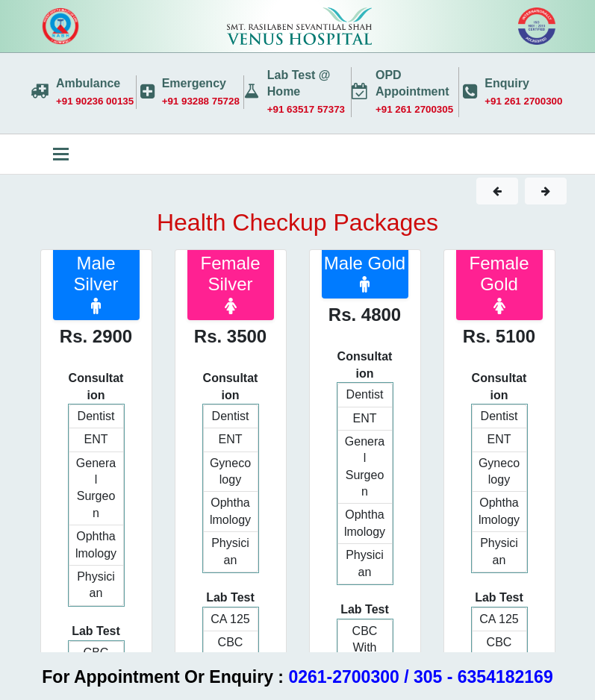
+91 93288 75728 (201, 101)
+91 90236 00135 (95, 101)
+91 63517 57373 (306, 109)
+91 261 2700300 (523, 101)
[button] (497, 191)
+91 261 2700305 (414, 109)
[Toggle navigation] (61, 154)
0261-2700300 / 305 (365, 677)
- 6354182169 (500, 677)
